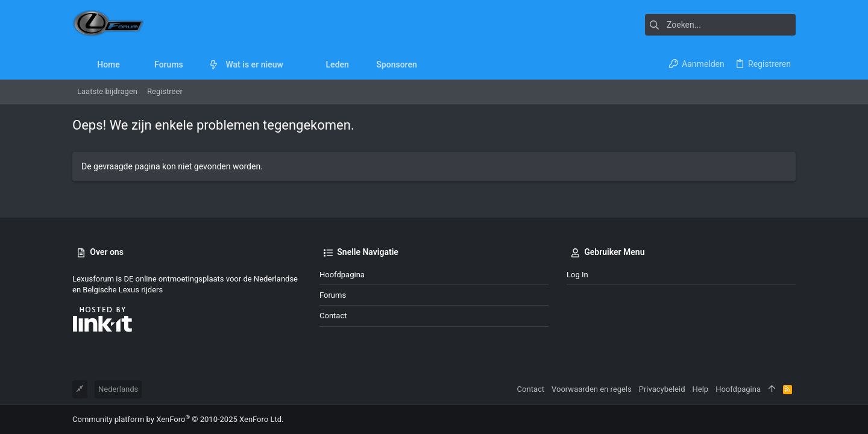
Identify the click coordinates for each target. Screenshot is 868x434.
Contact (333, 316)
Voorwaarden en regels (592, 389)
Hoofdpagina (342, 275)
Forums (333, 295)
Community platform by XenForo (178, 419)
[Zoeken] (720, 25)
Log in (577, 275)
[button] (193, 64)
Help (701, 389)
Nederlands (118, 389)
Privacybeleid (662, 389)
